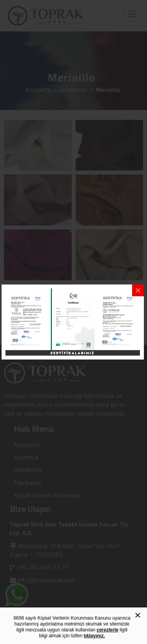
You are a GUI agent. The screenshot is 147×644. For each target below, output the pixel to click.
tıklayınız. (94, 636)
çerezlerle (108, 630)
